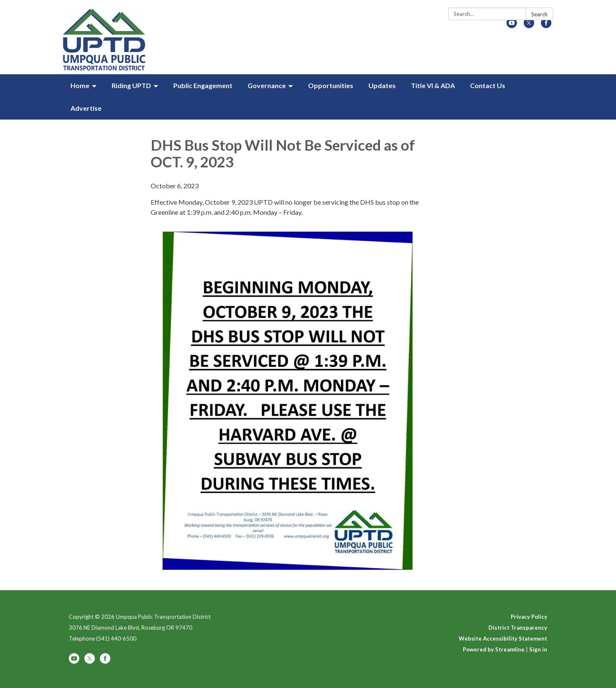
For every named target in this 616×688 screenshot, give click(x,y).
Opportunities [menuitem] (331, 85)
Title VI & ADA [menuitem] (433, 85)
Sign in (538, 649)
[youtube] (512, 25)
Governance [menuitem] (267, 85)
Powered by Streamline (494, 649)
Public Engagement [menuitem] (203, 85)
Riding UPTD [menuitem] (131, 85)
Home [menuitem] (80, 85)
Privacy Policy (529, 617)
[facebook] (546, 25)
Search (539, 14)
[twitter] (529, 25)
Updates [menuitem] (382, 85)
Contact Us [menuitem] (488, 85)
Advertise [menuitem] (86, 108)
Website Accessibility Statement (503, 638)
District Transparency (518, 628)
